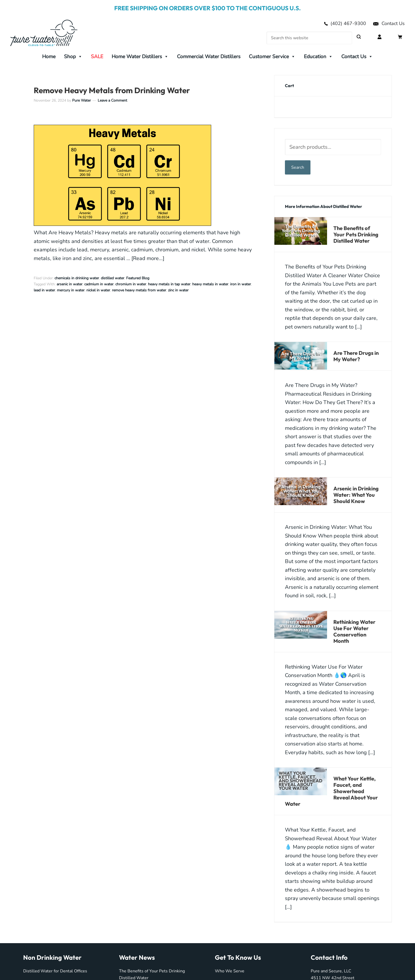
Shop (73, 57)
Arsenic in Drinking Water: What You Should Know (356, 495)
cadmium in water (99, 284)
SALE (97, 57)
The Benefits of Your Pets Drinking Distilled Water (356, 234)
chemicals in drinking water (77, 278)
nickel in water (98, 290)
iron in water (241, 284)
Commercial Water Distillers (209, 57)
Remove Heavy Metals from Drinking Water (112, 90)
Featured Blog (138, 278)
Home (49, 57)
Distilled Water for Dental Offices (55, 971)
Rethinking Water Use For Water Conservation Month (354, 631)
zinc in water (178, 290)
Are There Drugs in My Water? (356, 356)
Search (298, 167)
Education (318, 57)
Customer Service (272, 57)
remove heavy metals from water (139, 290)
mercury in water (71, 290)
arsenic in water (70, 284)
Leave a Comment (112, 100)
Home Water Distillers (140, 57)
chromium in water (131, 284)
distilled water (113, 278)
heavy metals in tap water (169, 284)
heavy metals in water (210, 284)
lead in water (44, 290)
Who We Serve (230, 971)
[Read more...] (148, 258)
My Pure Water (52, 33)
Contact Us (389, 23)
